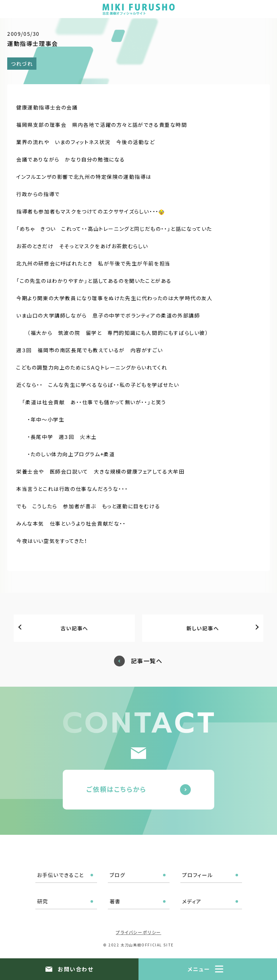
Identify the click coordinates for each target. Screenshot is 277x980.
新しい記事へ (203, 628)
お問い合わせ (75, 969)
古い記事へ (74, 628)
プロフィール (198, 875)
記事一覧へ (147, 661)
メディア (192, 901)
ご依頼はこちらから (116, 789)
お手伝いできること (61, 875)
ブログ (118, 875)
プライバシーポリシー (138, 932)
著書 (115, 901)
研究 (43, 901)
